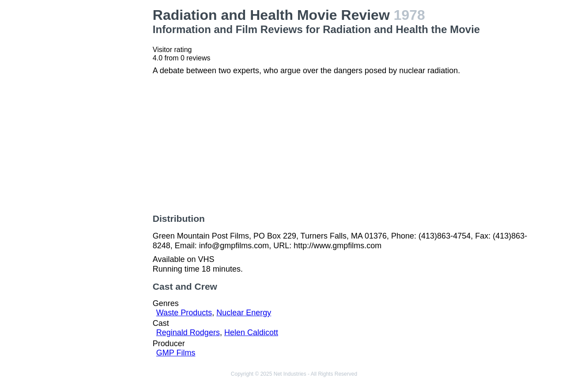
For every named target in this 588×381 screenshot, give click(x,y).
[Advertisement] (103, 139)
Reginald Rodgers (188, 332)
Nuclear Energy (244, 313)
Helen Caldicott (251, 332)
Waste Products (184, 313)
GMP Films (176, 353)
